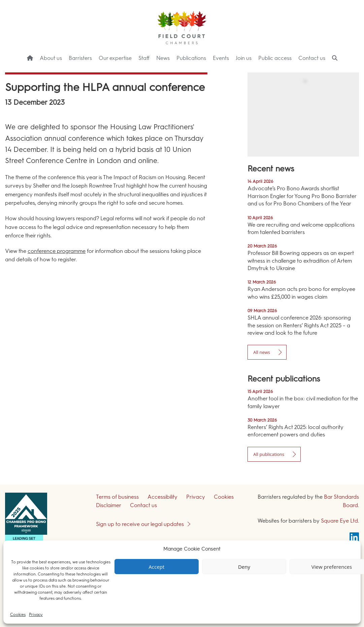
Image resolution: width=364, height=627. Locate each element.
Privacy (36, 615)
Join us (244, 58)
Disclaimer (109, 505)
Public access (275, 58)
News (163, 58)
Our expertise (115, 58)
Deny (244, 567)
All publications (269, 454)
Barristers (80, 58)
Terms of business (117, 497)
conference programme (57, 251)
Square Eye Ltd (339, 521)
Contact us (312, 58)
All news (262, 352)
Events (221, 58)
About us (51, 58)
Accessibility (162, 497)
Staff (144, 58)
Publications (191, 58)
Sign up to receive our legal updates (140, 524)
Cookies (18, 615)
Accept (157, 567)
